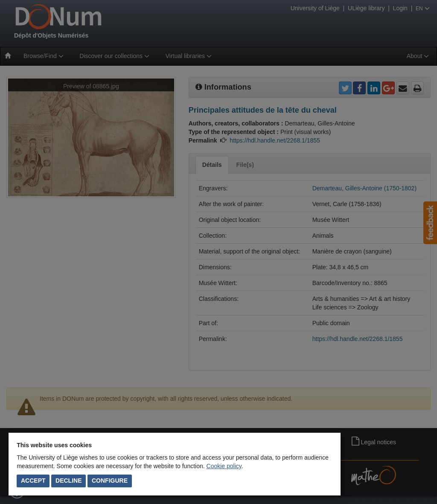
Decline (68, 481)
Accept (33, 481)
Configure (110, 481)
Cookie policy (224, 466)
